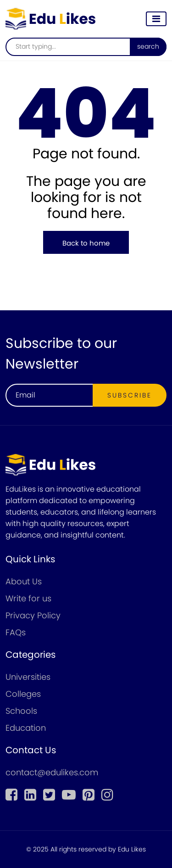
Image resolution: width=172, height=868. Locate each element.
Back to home (86, 243)
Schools (21, 711)
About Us (24, 581)
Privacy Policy (33, 615)
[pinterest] (89, 795)
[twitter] (49, 795)
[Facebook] (11, 795)
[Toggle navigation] (156, 19)
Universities (28, 677)
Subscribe (130, 395)
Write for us (28, 598)
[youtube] (69, 795)
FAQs (16, 632)
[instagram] (107, 795)
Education (26, 728)
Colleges (23, 694)
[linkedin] (30, 795)
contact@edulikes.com (52, 772)
